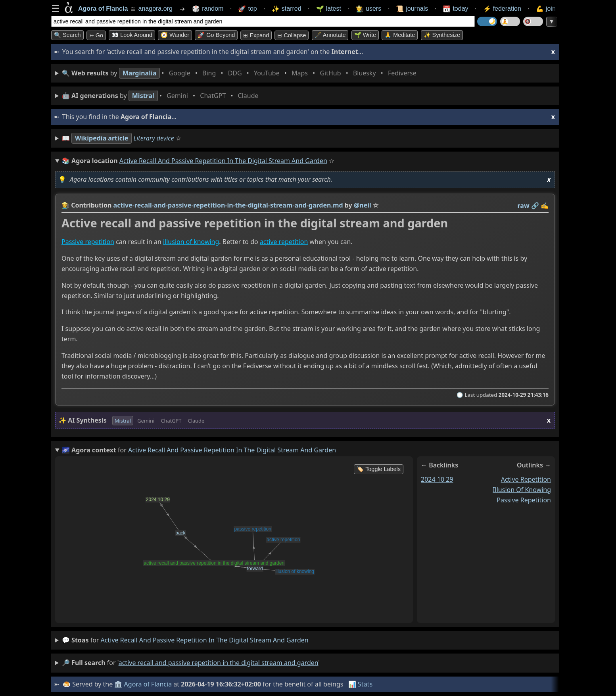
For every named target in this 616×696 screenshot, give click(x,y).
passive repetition (524, 500)
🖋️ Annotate (330, 35)
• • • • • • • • (241, 73)
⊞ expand (256, 35)
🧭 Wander (175, 35)
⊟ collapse (292, 35)
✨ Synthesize (442, 35)
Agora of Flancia (148, 684)
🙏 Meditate (400, 35)
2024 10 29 (437, 479)
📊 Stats (360, 684)
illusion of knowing (191, 242)
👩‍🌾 (65, 205)
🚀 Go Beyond (216, 35)
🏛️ (118, 684)
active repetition (284, 242)
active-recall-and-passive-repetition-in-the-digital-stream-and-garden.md (228, 205)
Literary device (154, 138)
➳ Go (96, 35)
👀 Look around (132, 35)
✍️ (545, 206)
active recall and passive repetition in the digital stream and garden (205, 640)
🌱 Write (365, 35)
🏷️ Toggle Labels (379, 469)
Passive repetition (88, 242)
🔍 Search (67, 35)
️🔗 (535, 206)
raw (524, 206)
